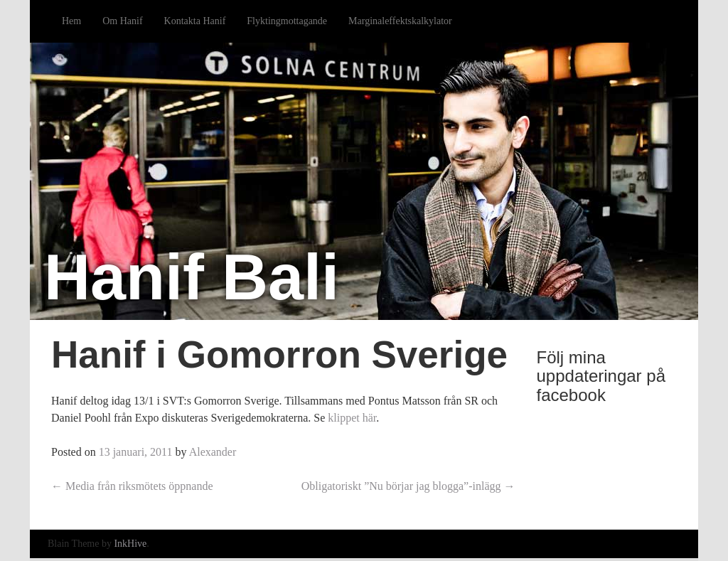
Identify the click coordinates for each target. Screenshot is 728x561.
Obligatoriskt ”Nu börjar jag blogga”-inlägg (408, 486)
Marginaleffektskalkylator (400, 21)
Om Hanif (122, 21)
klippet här (352, 418)
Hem (71, 21)
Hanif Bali (192, 277)
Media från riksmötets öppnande (132, 486)
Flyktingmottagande (287, 21)
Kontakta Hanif (195, 21)
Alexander (213, 452)
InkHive (130, 544)
